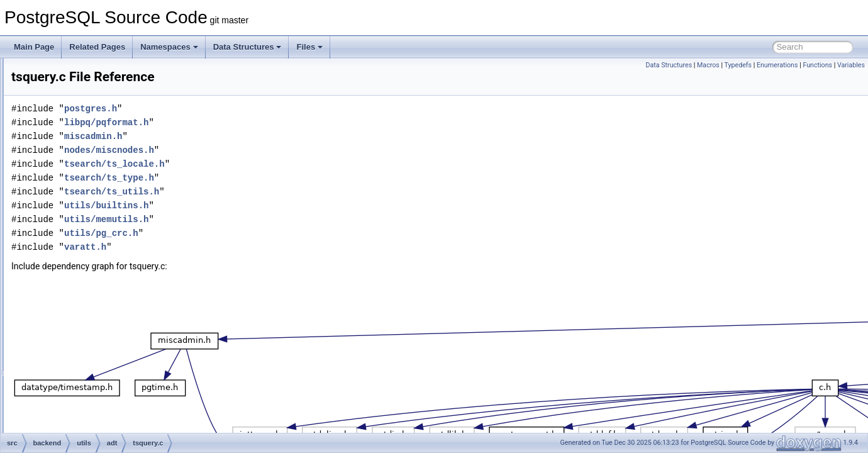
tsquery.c (97, 252)
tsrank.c (95, 335)
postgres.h (248, 109)
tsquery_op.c (103, 293)
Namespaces (169, 47)
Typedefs (738, 65)
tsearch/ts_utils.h (269, 192)
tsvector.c (98, 349)
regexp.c (96, 86)
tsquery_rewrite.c (110, 307)
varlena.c (97, 432)
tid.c (89, 182)
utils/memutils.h (264, 219)
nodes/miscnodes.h (266, 150)
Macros (708, 65)
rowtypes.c (100, 127)
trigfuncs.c (99, 210)
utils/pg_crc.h (259, 233)
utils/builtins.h (264, 205)
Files (309, 47)
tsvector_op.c (104, 362)
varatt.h (242, 247)
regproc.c (97, 99)
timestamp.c (102, 196)
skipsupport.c (104, 169)
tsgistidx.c (98, 238)
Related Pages (97, 47)
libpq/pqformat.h (264, 122)
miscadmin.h (250, 136)
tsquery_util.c (104, 321)
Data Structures (248, 47)
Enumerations (777, 65)
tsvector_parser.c (110, 376)
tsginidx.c (97, 224)
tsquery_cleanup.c (112, 266)
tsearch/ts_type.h (266, 178)
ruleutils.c (98, 141)
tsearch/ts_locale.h (272, 164)
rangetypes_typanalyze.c (124, 72)
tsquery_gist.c (105, 279)
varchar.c (97, 418)
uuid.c (92, 390)
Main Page (34, 47)
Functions (817, 65)
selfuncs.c (98, 155)
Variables (851, 65)
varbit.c (94, 404)
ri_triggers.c (102, 113)
